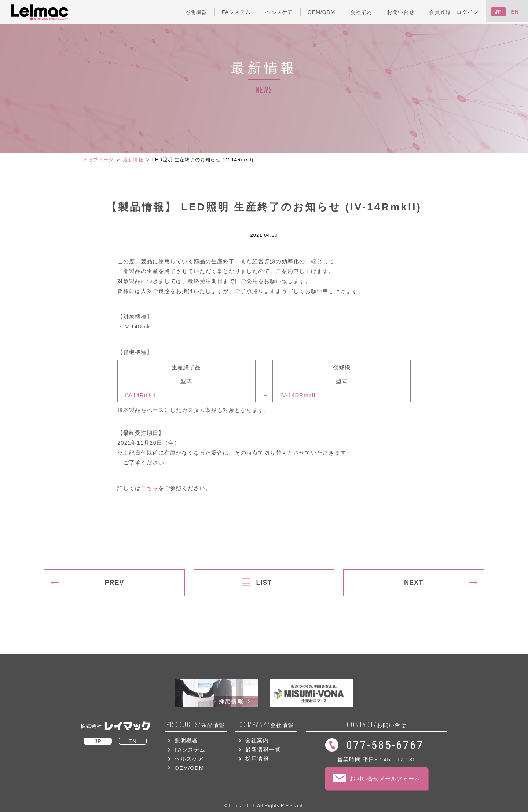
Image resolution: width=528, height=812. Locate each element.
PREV (114, 583)
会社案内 (257, 740)
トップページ (98, 160)
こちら (150, 488)
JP (498, 12)
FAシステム (190, 749)
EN (515, 12)
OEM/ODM (189, 768)
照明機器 (186, 740)
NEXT (414, 583)
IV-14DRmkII (298, 395)
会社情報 (267, 725)
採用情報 (257, 759)
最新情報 (133, 160)
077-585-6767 (385, 745)
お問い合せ (377, 725)
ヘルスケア (189, 759)
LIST (264, 583)
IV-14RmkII (140, 395)
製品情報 (196, 725)
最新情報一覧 (263, 749)
